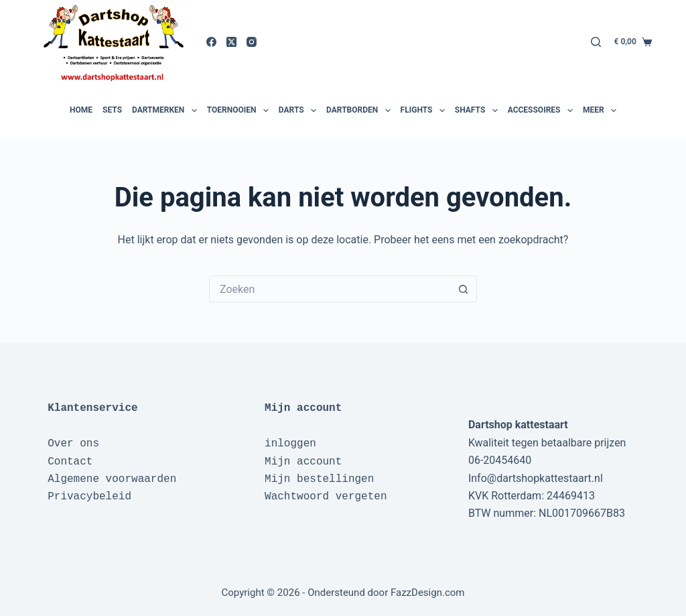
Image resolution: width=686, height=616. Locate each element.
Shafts (478, 111)
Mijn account (303, 462)
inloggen (290, 444)
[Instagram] (252, 42)
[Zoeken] (596, 42)
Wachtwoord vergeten (326, 497)
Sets (112, 110)
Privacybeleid (89, 497)
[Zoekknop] (464, 289)
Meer (601, 111)
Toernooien (239, 111)
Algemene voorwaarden (112, 479)
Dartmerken (166, 111)
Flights (424, 111)
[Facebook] (211, 42)
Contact (70, 462)
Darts (299, 111)
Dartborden (360, 111)
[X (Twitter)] (231, 42)
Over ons (73, 444)
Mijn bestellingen (319, 479)
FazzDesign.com (428, 593)
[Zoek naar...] (330, 289)
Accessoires (542, 111)
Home (81, 110)
